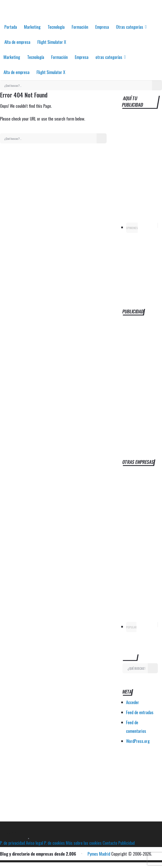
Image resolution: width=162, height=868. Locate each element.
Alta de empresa (17, 42)
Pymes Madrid (11, 832)
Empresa (102, 27)
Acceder (133, 702)
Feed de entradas (140, 712)
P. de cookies (54, 843)
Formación (80, 27)
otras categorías (109, 57)
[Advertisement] (140, 381)
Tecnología (56, 27)
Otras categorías (130, 27)
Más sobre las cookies (84, 843)
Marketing (32, 27)
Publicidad (126, 843)
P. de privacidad (12, 843)
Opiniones (132, 228)
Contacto (110, 843)
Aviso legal (34, 843)
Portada (11, 27)
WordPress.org (138, 741)
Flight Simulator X (52, 42)
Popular (131, 627)
